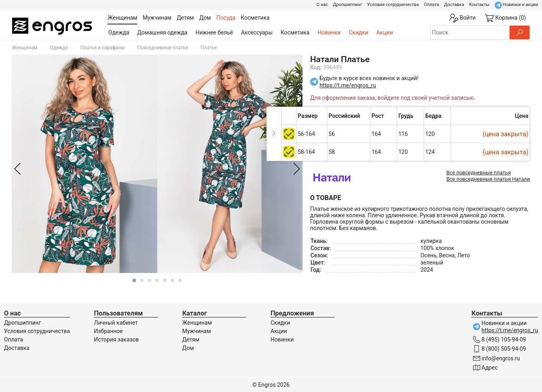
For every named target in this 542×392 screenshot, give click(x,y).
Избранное (108, 331)
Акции (385, 32)
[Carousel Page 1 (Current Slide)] (134, 280)
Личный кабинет (116, 323)
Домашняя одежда (162, 32)
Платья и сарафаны (103, 48)
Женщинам (25, 48)
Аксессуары (257, 32)
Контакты (479, 5)
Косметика (295, 32)
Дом (188, 348)
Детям (191, 339)
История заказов (116, 339)
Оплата (431, 5)
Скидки (358, 32)
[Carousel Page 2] (142, 280)
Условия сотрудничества (393, 5)
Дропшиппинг (347, 5)
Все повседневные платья (478, 173)
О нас (322, 5)
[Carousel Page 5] (165, 280)
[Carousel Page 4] (157, 280)
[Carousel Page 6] (172, 280)
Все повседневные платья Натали (488, 179)
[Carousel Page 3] (149, 280)
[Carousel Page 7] (180, 280)
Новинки (329, 32)
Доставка (454, 5)
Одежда (119, 32)
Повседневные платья (163, 48)
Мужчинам (196, 331)
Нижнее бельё (214, 32)
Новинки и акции (520, 5)
